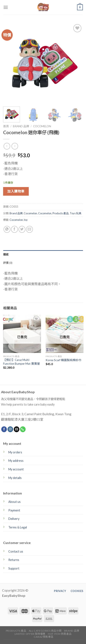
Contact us (16, 551)
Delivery (14, 519)
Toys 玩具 (76, 213)
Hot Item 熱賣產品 (60, 634)
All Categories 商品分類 (45, 631)
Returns (14, 560)
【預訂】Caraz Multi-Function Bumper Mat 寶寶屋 (22, 362)
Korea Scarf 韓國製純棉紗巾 (64, 360)
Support (14, 568)
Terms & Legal (18, 527)
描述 (6, 254)
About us (14, 502)
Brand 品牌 (21, 126)
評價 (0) (8, 263)
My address (16, 461)
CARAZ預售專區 (44, 637)
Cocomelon (42, 126)
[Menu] (6, 7)
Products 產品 (61, 213)
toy (26, 220)
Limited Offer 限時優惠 (30, 634)
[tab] (43, 254)
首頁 (6, 126)
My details (15, 478)
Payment (14, 510)
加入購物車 (16, 191)
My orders (15, 452)
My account (16, 469)
